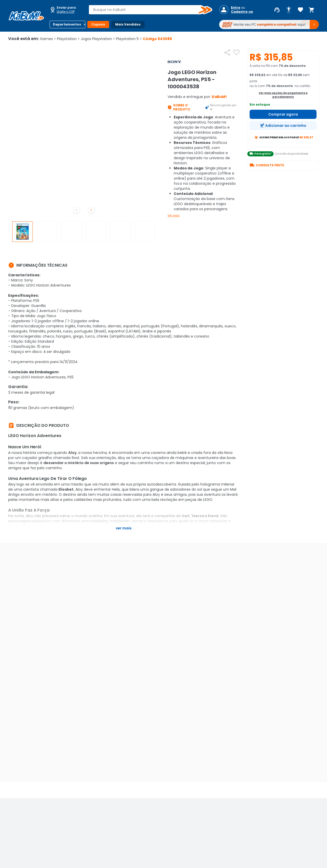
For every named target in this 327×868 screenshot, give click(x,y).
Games (48, 39)
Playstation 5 (129, 39)
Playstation (68, 39)
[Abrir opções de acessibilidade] (289, 10)
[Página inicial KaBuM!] (26, 16)
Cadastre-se (242, 12)
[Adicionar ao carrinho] (283, 126)
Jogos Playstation (98, 39)
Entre (236, 8)
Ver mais (174, 215)
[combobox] (147, 10)
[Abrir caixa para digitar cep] (66, 10)
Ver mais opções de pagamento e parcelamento (283, 95)
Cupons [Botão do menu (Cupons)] (98, 24)
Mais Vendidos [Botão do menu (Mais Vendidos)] (128, 24)
